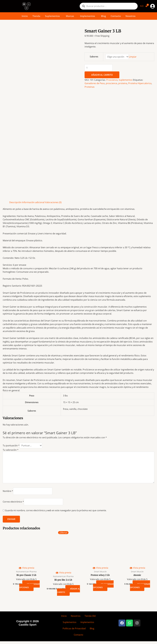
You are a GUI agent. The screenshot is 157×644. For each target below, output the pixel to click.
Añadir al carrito (102, 75)
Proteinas (90, 87)
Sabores (94, 57)
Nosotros (130, 16)
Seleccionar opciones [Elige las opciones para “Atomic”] (140, 586)
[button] (53, 16)
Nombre (8, 491)
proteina (123, 83)
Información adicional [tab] (33, 202)
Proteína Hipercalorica (140, 83)
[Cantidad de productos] (99, 68)
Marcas (70, 16)
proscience (112, 83)
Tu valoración (11, 450)
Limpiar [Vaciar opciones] (133, 57)
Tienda (36, 16)
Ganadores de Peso (95, 83)
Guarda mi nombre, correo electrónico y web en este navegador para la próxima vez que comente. (56, 510)
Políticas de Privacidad (74, 628)
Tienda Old (90, 616)
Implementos (88, 16)
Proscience (112, 80)
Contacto (116, 16)
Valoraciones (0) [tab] (53, 202)
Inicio (25, 16)
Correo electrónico (13, 502)
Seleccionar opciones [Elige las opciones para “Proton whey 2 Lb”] (103, 586)
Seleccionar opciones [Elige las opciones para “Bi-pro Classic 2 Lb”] (30, 586)
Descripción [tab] (15, 202)
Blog (103, 16)
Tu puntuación (11, 446)
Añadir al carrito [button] (68, 590)
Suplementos (52, 16)
